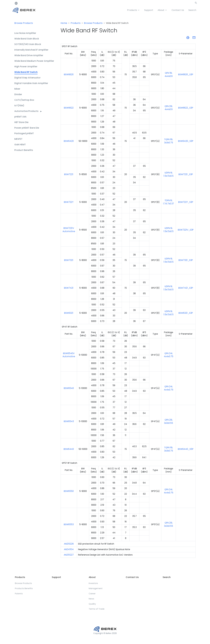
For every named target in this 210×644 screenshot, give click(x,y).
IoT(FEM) (19, 106)
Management (96, 588)
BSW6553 (69, 524)
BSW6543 (69, 421)
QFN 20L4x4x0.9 (169, 108)
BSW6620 (69, 74)
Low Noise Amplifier (25, 33)
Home (64, 23)
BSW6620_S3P (186, 74)
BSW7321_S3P (186, 260)
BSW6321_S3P (186, 313)
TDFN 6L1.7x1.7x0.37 (169, 202)
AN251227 (69, 555)
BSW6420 (69, 141)
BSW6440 (69, 449)
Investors (93, 583)
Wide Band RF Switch (26, 72)
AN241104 (69, 549)
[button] (196, 3)
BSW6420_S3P (186, 141)
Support (149, 10)
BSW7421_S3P (186, 288)
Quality (92, 604)
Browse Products (24, 23)
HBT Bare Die (21, 122)
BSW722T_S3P (186, 202)
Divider (18, 94)
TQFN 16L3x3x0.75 (169, 141)
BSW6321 (69, 313)
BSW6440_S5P (186, 449)
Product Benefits (24, 150)
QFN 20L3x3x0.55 (169, 524)
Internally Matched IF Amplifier (31, 50)
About (161, 10)
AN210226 (69, 544)
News (91, 599)
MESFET (18, 139)
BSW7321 (69, 260)
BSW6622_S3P (186, 108)
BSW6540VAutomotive (69, 355)
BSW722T (69, 202)
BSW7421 (69, 288)
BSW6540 (69, 388)
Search (192, 10)
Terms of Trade (97, 609)
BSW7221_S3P (186, 174)
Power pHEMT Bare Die (27, 128)
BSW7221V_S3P (186, 230)
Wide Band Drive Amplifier (29, 55)
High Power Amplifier (26, 67)
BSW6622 (69, 108)
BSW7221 (69, 174)
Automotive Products (28, 111)
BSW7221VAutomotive (69, 230)
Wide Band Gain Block (27, 39)
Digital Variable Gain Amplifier (31, 83)
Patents (19, 594)
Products (132, 10)
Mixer (17, 89)
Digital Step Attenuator (27, 78)
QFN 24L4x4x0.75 (169, 355)
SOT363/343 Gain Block (28, 44)
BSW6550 (69, 491)
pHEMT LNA (20, 117)
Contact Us (178, 10)
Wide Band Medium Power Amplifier (34, 61)
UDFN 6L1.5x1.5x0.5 (169, 174)
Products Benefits (24, 588)
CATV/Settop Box (24, 100)
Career (92, 594)
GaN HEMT (20, 145)
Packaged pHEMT (24, 133)
